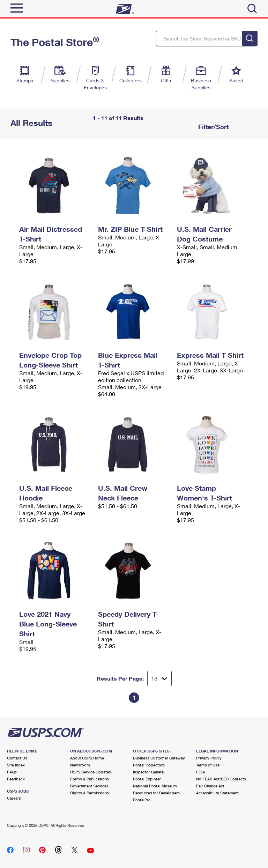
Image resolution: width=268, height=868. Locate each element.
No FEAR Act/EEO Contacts (221, 779)
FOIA (200, 772)
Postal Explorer (147, 779)
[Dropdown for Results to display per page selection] (159, 678)
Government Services (89, 786)
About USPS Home (87, 758)
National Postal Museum (155, 786)
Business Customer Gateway (159, 758)
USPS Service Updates (91, 772)
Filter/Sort (213, 127)
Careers (14, 798)
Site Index (16, 765)
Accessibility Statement (217, 793)
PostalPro (142, 800)
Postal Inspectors (149, 765)
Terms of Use (208, 765)
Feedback (16, 779)
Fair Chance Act (210, 786)
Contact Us (17, 758)
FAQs (12, 772)
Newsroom (80, 765)
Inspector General (149, 772)
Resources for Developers (156, 793)
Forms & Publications (90, 779)
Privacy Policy (209, 758)
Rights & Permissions (90, 793)
